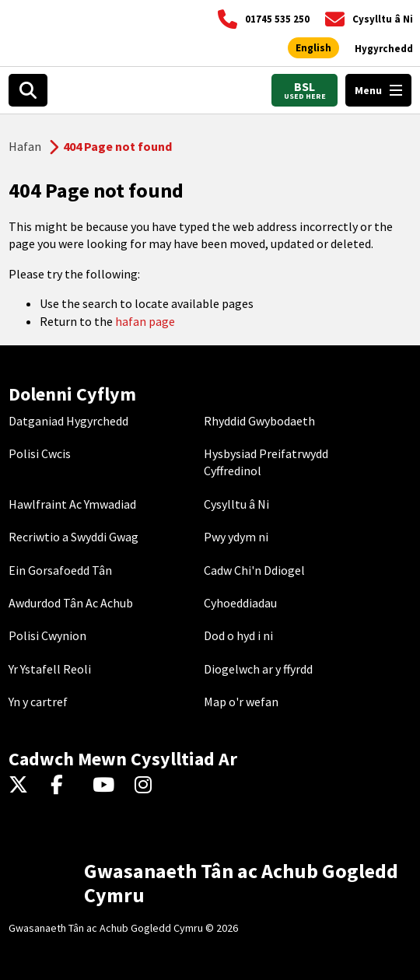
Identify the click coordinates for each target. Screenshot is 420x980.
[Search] (28, 90)
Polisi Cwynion (47, 635)
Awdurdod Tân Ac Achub (71, 603)
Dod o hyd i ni (238, 635)
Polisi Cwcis (40, 453)
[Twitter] (22, 786)
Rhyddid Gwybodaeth (259, 421)
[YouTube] (106, 786)
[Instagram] (148, 786)
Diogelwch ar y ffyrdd (258, 669)
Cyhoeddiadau (240, 603)
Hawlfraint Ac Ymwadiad (72, 504)
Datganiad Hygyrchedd (68, 421)
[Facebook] (64, 786)
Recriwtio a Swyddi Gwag (73, 537)
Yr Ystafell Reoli (50, 669)
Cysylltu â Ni (236, 504)
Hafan (25, 146)
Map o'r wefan (241, 702)
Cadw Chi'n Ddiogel (254, 570)
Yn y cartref (38, 702)
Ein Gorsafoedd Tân (60, 570)
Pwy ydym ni (236, 537)
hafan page (145, 321)
